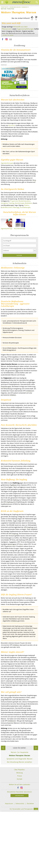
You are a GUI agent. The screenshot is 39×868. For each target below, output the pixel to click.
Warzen (25, 7)
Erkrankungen (15, 7)
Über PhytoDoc (19, 770)
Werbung (19, 773)
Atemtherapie (19, 203)
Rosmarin (12, 125)
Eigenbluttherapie (7, 163)
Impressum (9, 803)
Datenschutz (20, 803)
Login (36, 809)
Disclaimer (30, 803)
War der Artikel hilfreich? (21, 18)
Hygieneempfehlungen (25, 29)
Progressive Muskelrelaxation (20, 201)
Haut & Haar (9, 35)
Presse (20, 776)
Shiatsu (27, 205)
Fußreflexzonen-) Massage (10, 207)
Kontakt (20, 779)
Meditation (29, 203)
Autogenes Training (7, 203)
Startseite (5, 7)
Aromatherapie (25, 207)
